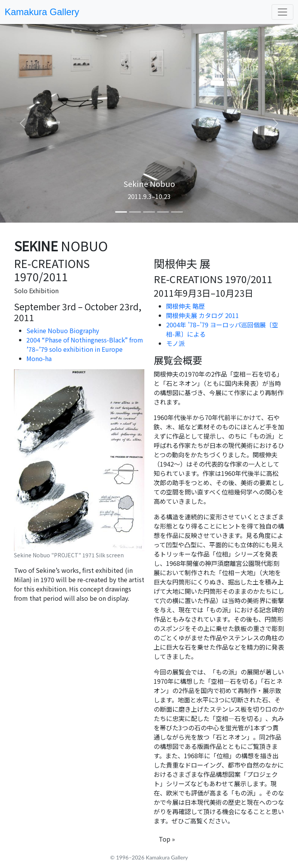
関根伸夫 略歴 (185, 306)
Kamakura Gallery (42, 12)
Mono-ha (39, 358)
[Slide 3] (149, 212)
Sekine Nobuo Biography (63, 330)
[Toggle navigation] (282, 12)
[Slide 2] (135, 212)
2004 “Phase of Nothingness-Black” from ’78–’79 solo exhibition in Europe (85, 344)
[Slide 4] (163, 212)
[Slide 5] (177, 212)
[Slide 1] (121, 212)
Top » (167, 839)
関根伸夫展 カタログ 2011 (203, 315)
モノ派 (175, 343)
